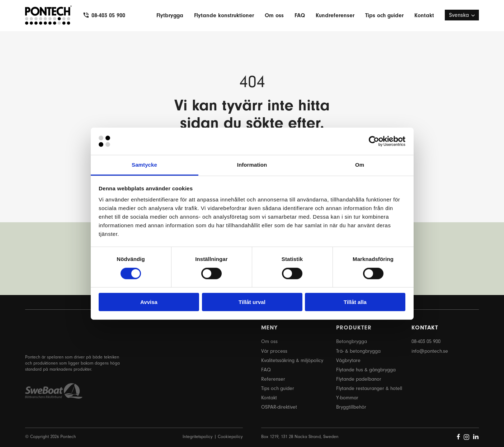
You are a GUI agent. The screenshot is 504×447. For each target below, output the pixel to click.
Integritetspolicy (198, 436)
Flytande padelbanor (359, 379)
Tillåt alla (355, 302)
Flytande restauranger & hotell (369, 388)
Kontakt (424, 15)
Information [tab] (252, 165)
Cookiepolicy (230, 436)
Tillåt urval (252, 302)
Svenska (459, 15)
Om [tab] (360, 165)
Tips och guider (384, 15)
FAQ (300, 15)
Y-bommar (347, 398)
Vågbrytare (348, 360)
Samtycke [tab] (144, 165)
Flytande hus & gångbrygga (366, 370)
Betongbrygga (352, 341)
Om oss (274, 15)
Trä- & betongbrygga (358, 351)
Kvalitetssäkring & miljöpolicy (292, 360)
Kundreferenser (335, 15)
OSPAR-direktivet (279, 407)
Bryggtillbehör (351, 407)
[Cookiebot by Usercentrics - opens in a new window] (374, 141)
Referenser (273, 379)
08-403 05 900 (108, 15)
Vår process (274, 351)
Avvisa (149, 302)
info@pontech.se (430, 351)
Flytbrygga (170, 15)
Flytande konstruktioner (224, 15)
